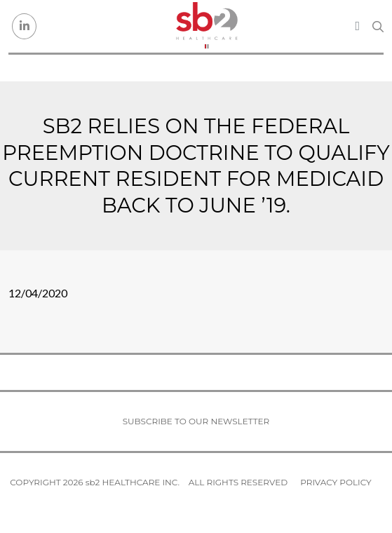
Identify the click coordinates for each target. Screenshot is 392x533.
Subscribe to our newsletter (196, 421)
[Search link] (378, 27)
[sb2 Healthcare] (206, 26)
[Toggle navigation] (357, 26)
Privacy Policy (336, 482)
